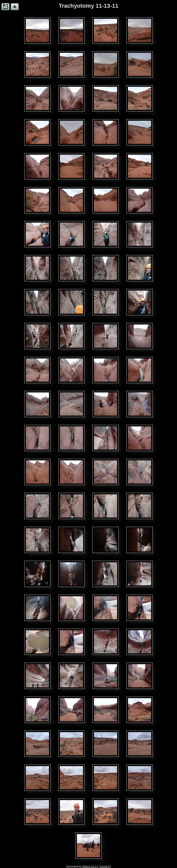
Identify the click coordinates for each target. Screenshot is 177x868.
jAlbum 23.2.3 (90, 867)
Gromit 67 (105, 867)
